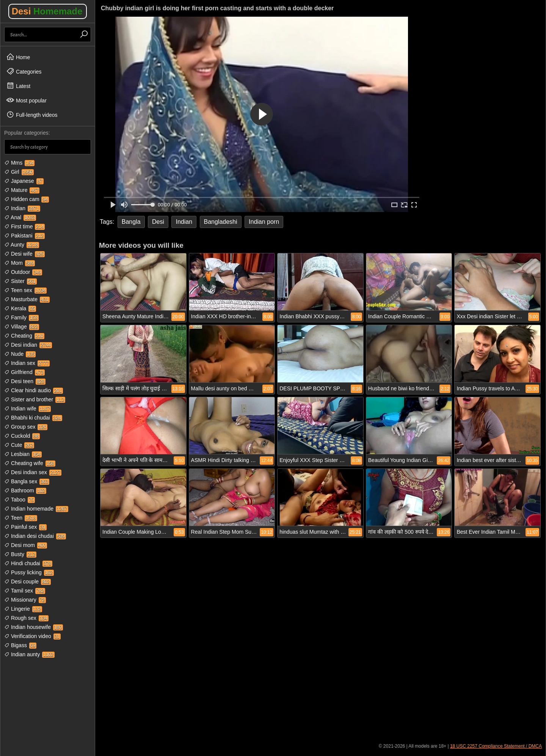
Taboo (20, 500)
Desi (47, 11)
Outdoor (23, 272)
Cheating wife (30, 463)
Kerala (20, 308)
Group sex (26, 427)
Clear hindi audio (34, 390)
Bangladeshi (221, 222)
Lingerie (23, 609)
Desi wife (24, 254)
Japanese (24, 181)
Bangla (131, 222)
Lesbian (23, 454)
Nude (20, 354)
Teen (21, 518)
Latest (18, 86)
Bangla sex (27, 481)
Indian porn (264, 222)
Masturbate (27, 299)
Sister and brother (35, 399)
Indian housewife (34, 627)
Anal (20, 217)
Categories (24, 71)
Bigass (20, 645)
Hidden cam (27, 199)
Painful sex (25, 527)
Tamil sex (25, 591)
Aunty (22, 245)
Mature (22, 190)
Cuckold (22, 436)
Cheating (24, 336)
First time (24, 226)
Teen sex (25, 290)
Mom (20, 263)
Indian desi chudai (35, 536)
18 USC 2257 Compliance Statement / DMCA (496, 746)
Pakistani (24, 236)
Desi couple (27, 582)
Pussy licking (29, 572)
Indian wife (27, 409)
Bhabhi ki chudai (33, 418)
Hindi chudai (28, 563)
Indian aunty (29, 654)
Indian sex (27, 363)
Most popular (26, 100)
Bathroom (25, 490)
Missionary (25, 600)
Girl (19, 172)
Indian (22, 208)
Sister (20, 281)
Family (21, 317)
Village (22, 327)
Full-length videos (32, 115)
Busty (20, 554)
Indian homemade (36, 509)
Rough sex (26, 618)
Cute (19, 445)
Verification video (32, 636)
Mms (19, 163)
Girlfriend (24, 372)
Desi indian (28, 345)
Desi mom (26, 545)
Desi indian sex (33, 472)
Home (18, 57)
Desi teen (25, 381)
